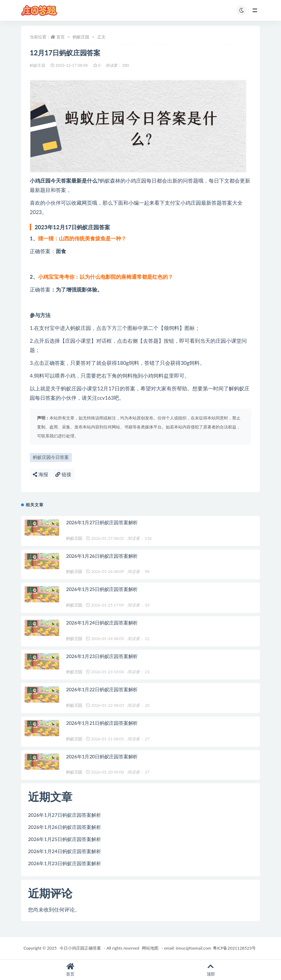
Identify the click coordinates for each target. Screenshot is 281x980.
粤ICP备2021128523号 (234, 948)
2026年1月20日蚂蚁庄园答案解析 (102, 756)
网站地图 (150, 948)
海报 (40, 474)
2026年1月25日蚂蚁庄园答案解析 (102, 589)
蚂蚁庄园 (81, 37)
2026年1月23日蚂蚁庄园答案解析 (102, 656)
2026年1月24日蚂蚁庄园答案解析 (102, 623)
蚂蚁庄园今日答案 (51, 457)
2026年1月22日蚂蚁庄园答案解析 (102, 689)
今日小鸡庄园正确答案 (80, 948)
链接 (63, 474)
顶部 (211, 970)
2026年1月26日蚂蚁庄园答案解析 (102, 556)
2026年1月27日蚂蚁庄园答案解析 (102, 522)
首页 (61, 37)
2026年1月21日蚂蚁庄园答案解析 (102, 723)
